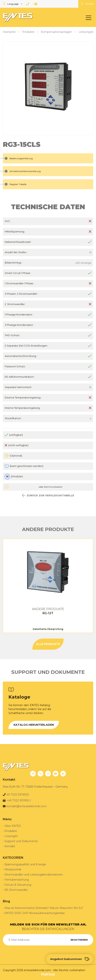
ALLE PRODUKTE (48, 644)
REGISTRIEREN (79, 940)
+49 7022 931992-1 (19, 800)
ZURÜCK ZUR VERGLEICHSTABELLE (48, 495)
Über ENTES (13, 826)
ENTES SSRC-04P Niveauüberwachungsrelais (35, 913)
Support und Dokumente (21, 841)
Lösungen (11, 836)
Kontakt (10, 846)
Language (11, 4)
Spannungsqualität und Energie (25, 864)
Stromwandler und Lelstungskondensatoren (34, 875)
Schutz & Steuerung (18, 885)
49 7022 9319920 (18, 795)
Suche (87, 4)
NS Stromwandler (16, 890)
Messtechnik (13, 869)
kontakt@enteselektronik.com (26, 806)
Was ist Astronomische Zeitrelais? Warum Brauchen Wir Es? (44, 908)
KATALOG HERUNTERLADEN (34, 725)
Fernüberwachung (17, 880)
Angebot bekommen (70, 959)
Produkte (11, 831)
